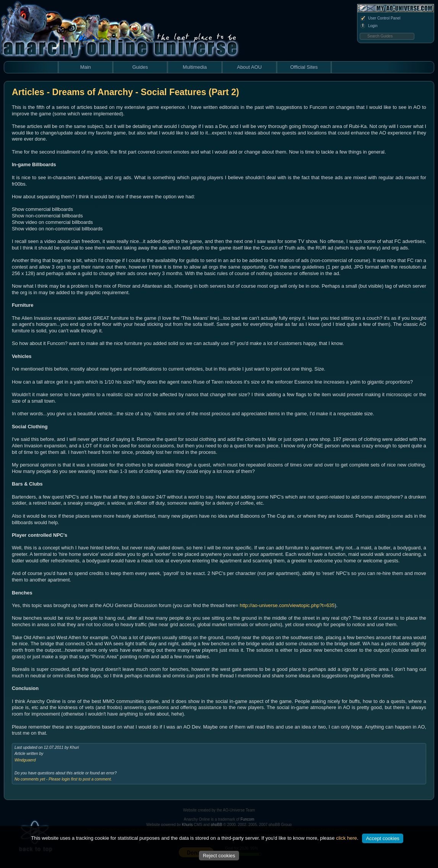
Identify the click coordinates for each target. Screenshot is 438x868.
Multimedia (195, 67)
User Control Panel (380, 18)
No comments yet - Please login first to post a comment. (63, 779)
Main (86, 67)
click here (347, 838)
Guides (140, 67)
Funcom (247, 819)
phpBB (217, 825)
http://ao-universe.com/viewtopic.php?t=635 (287, 605)
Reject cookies (219, 856)
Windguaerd (25, 760)
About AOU (249, 67)
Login (369, 26)
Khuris (187, 825)
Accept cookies (382, 838)
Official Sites (304, 67)
